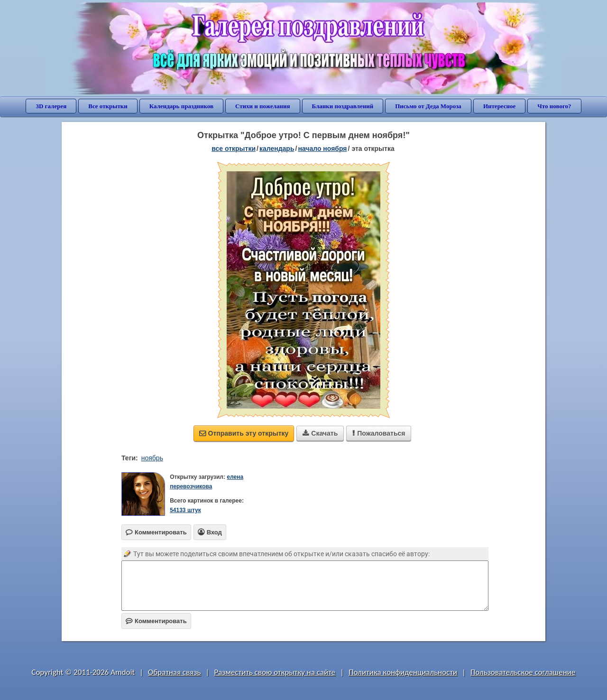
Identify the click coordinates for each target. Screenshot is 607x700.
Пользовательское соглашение (523, 672)
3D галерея (51, 106)
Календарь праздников (181, 106)
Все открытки (108, 106)
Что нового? (554, 106)
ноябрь (152, 458)
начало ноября (322, 149)
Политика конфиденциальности (403, 672)
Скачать (320, 433)
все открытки (234, 149)
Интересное (499, 106)
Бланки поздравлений (343, 106)
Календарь (277, 149)
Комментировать (156, 621)
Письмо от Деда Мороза (428, 106)
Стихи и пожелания (263, 106)
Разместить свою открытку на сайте (275, 672)
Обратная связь (175, 672)
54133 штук (185, 510)
